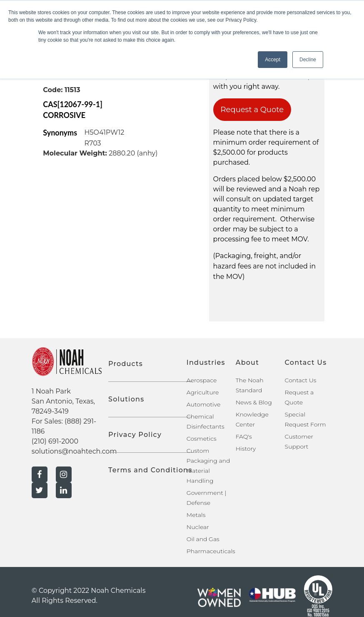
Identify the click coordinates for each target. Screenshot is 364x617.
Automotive (203, 404)
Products (126, 364)
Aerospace (202, 380)
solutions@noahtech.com (74, 451)
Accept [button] (273, 60)
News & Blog (254, 402)
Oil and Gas (203, 539)
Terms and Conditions (150, 470)
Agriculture (203, 392)
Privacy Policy (135, 435)
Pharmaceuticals (211, 551)
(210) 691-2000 (55, 441)
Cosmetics (202, 439)
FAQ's (244, 436)
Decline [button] (308, 60)
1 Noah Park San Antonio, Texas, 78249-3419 (63, 401)
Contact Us (301, 380)
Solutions (126, 399)
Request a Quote (252, 110)
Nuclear (198, 527)
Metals (196, 515)
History (246, 449)
